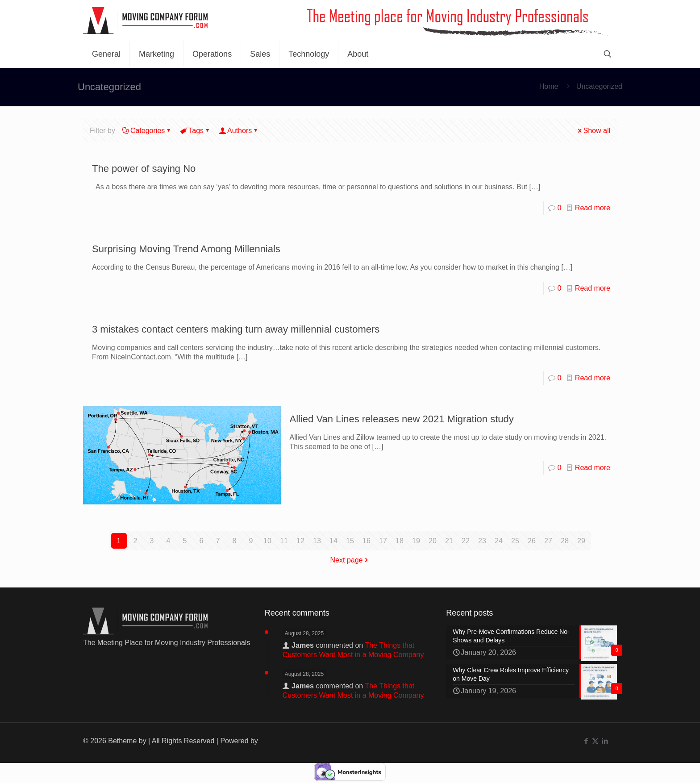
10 (267, 541)
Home (549, 86)
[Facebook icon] (586, 741)
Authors (239, 131)
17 (383, 541)
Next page (350, 560)
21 (449, 541)
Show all (593, 131)
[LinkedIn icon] (605, 741)
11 (284, 541)
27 (548, 541)
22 (466, 541)
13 (317, 541)
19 (416, 541)
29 (581, 541)
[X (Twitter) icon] (595, 741)
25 (515, 541)
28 (565, 541)
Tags (195, 131)
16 (367, 541)
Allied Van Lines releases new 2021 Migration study (402, 419)
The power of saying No (144, 169)
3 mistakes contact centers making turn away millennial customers (236, 329)
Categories (147, 131)
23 (482, 541)
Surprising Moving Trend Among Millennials (186, 249)
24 (499, 541)
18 (400, 541)
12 (300, 541)
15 (350, 541)
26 (532, 541)
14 (333, 541)
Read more (593, 208)
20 (433, 541)
